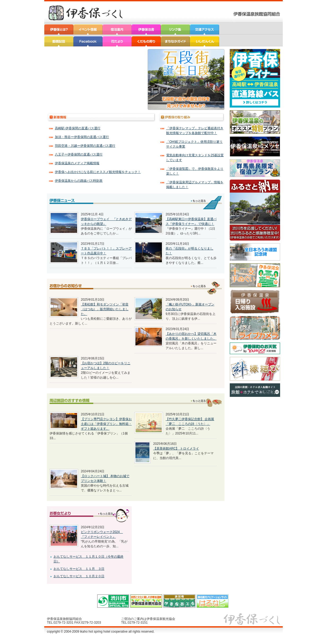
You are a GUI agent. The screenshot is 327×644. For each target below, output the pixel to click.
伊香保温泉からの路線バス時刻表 (79, 181)
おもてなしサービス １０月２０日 (79, 576)
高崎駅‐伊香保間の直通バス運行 (78, 128)
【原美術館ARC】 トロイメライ (176, 448)
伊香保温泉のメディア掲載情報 (77, 163)
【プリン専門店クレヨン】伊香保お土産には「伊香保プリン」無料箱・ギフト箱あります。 (106, 424)
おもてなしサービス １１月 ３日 (79, 569)
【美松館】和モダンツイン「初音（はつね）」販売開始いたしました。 (105, 309)
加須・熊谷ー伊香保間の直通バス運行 (82, 137)
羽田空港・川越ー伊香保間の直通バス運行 (85, 146)
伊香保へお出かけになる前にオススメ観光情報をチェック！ (98, 172)
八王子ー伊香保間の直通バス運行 (79, 154)
